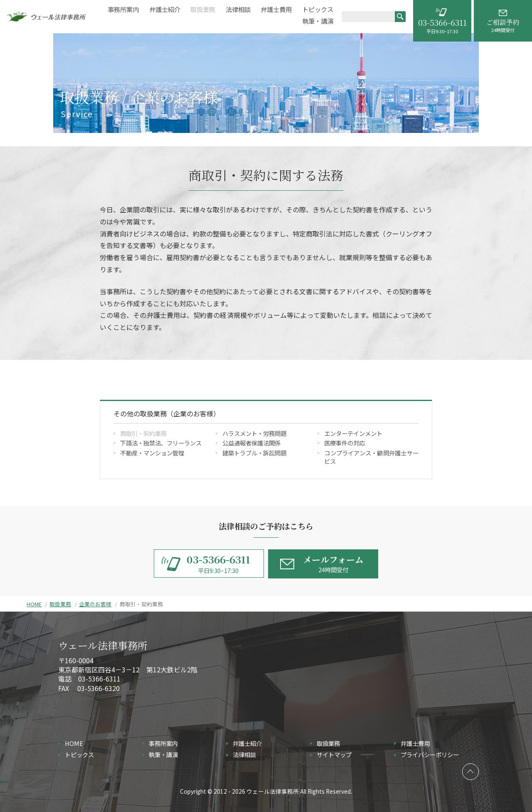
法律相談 (238, 9)
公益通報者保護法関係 (251, 443)
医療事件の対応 (345, 443)
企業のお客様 (95, 604)
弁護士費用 (276, 9)
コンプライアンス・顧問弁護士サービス (371, 457)
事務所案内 (123, 9)
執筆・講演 (318, 21)
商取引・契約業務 (143, 433)
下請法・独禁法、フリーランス (161, 443)
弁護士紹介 (165, 9)
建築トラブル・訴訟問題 (254, 453)
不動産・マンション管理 (152, 453)
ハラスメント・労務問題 (254, 433)
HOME (34, 604)
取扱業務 (203, 9)
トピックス (318, 9)
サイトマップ (334, 754)
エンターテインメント (353, 433)
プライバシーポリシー (430, 754)
